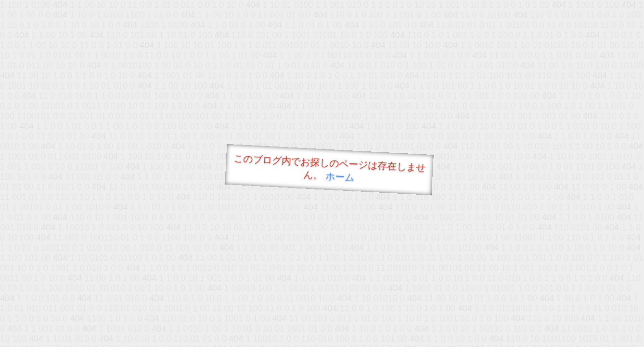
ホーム (340, 177)
